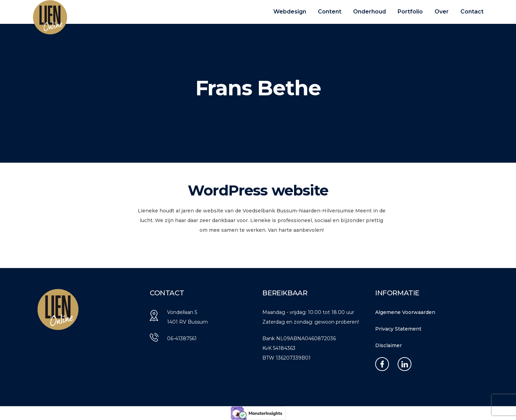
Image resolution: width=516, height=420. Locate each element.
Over (442, 12)
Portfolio (410, 12)
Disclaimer (388, 345)
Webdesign (290, 12)
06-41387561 (182, 338)
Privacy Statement (398, 329)
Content (330, 12)
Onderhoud (369, 12)
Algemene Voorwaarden (405, 312)
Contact (472, 12)
